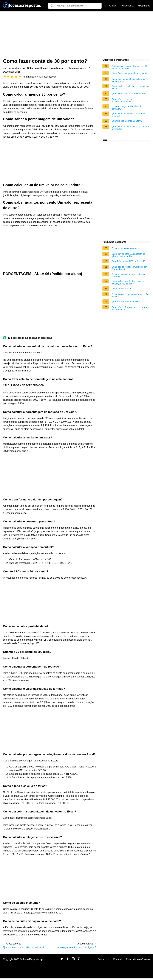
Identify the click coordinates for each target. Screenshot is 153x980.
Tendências (127, 6)
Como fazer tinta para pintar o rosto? (129, 73)
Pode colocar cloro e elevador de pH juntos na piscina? (129, 67)
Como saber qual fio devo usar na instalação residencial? (128, 283)
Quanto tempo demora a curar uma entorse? (129, 115)
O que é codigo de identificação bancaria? (127, 108)
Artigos (113, 6)
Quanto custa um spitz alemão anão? (130, 93)
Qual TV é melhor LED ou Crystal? (128, 261)
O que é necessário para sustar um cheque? (129, 275)
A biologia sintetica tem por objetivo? (77, 947)
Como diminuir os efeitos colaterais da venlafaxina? (130, 80)
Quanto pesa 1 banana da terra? (127, 121)
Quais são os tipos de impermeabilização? (122, 100)
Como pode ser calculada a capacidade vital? (131, 87)
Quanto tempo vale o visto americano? (24, 947)
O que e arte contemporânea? (126, 248)
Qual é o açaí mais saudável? (126, 301)
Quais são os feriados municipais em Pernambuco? (129, 268)
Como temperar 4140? (122, 289)
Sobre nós (103, 959)
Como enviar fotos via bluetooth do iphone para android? (128, 255)
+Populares (144, 6)
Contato (117, 959)
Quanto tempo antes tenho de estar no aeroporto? (130, 128)
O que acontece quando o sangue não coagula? (130, 295)
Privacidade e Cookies (138, 959)
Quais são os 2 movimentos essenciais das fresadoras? (130, 308)
